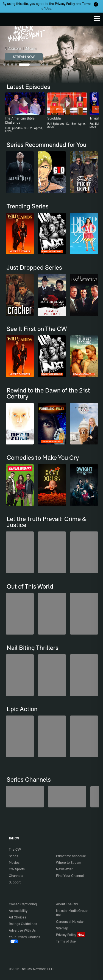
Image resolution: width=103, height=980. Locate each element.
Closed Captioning (23, 904)
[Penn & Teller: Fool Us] (25, 797)
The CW (10, 18)
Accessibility (18, 911)
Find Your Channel (70, 876)
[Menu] (97, 19)
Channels (16, 876)
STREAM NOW (24, 57)
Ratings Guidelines (23, 924)
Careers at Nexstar (70, 922)
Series (13, 856)
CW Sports (17, 869)
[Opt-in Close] (96, 4)
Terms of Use (66, 941)
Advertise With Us (22, 930)
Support (15, 882)
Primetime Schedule (71, 856)
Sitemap (62, 928)
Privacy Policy (65, 4)
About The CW (67, 904)
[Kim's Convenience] (67, 797)
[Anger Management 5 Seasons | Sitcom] (51, 55)
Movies (14, 863)
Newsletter (64, 869)
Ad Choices (17, 917)
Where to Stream (69, 863)
